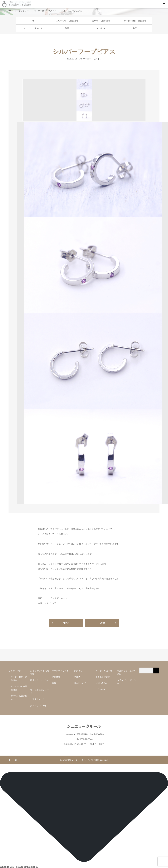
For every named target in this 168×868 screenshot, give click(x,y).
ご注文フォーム (38, 699)
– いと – (101, 28)
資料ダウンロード (39, 706)
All (33, 21)
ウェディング (15, 671)
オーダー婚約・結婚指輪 (135, 21)
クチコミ (78, 671)
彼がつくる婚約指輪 (101, 21)
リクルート (101, 689)
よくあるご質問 (103, 677)
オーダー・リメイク (33, 28)
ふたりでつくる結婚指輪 (67, 21)
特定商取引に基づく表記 (127, 672)
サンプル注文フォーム (40, 691)
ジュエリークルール (84, 726)
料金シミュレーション (40, 682)
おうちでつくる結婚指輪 (40, 672)
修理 (67, 28)
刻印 (135, 28)
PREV (66, 623)
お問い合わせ (102, 683)
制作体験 (56, 677)
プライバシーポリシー (127, 682)
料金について (80, 683)
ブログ (77, 677)
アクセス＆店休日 (104, 671)
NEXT (102, 623)
